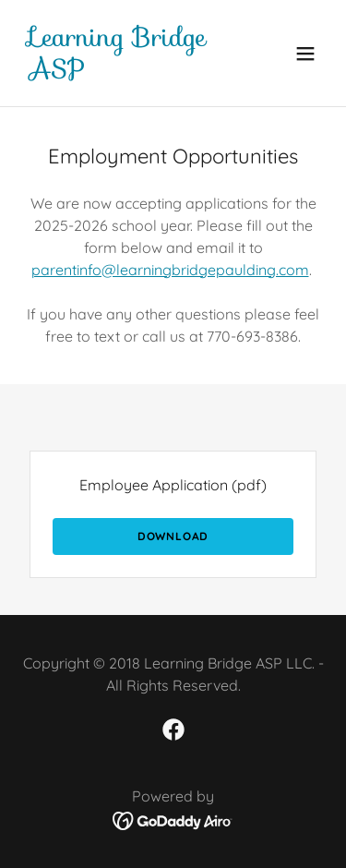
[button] (305, 54)
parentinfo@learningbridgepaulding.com (170, 270)
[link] (128, 72)
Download (173, 536)
